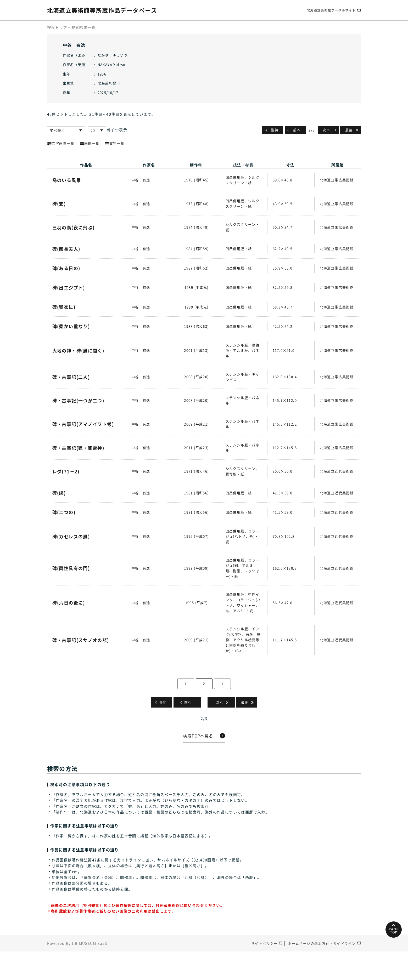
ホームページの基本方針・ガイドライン (322, 972)
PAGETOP (392, 952)
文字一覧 (115, 143)
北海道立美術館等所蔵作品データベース (107, 10)
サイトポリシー (264, 972)
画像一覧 (90, 143)
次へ (326, 130)
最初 (274, 130)
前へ (297, 130)
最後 (349, 130)
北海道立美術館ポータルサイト (329, 10)
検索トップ (57, 27)
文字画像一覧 (61, 143)
